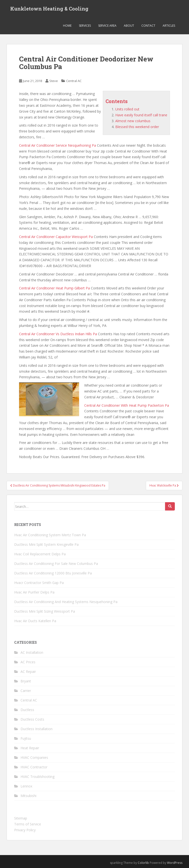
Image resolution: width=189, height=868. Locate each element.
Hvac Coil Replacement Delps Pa (40, 554)
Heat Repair (30, 748)
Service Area (107, 26)
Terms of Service (28, 824)
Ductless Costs (32, 719)
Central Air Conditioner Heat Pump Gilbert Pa (54, 288)
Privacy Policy (25, 830)
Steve (54, 81)
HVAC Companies (34, 757)
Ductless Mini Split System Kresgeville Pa (46, 544)
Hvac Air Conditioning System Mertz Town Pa (50, 535)
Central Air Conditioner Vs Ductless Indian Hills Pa (58, 334)
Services (85, 26)
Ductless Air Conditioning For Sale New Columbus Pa (56, 564)
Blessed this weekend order (137, 127)
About (129, 26)
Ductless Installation (37, 729)
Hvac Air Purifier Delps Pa (34, 592)
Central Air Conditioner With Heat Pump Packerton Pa (127, 405)
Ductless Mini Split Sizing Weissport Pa (45, 611)
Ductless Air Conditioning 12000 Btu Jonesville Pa (53, 573)
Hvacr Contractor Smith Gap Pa (39, 583)
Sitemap (21, 818)
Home (67, 26)
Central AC (74, 81)
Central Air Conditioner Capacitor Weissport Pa (56, 237)
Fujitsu (26, 738)
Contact (148, 26)
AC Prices (28, 662)
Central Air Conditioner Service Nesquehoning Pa (58, 145)
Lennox (26, 786)
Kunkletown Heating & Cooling (49, 9)
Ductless (27, 710)
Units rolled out (127, 109)
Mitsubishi (28, 796)
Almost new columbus (133, 121)
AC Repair (28, 672)
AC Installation (32, 652)
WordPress (175, 863)
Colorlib (143, 863)
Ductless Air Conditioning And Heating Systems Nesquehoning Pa (66, 602)
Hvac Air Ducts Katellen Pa (35, 621)
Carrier (26, 691)
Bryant (26, 681)
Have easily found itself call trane (141, 115)
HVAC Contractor (34, 767)
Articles (169, 26)
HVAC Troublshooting (37, 777)
